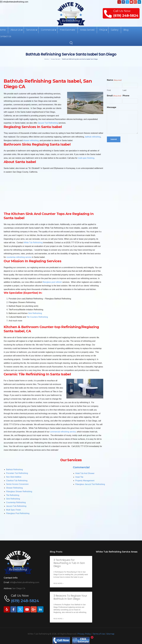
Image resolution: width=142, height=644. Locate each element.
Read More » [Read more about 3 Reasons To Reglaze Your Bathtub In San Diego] (58, 619)
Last (124, 90)
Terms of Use (99, 634)
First (109, 90)
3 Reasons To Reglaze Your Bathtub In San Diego (70, 597)
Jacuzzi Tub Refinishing (16, 506)
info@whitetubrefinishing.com (24, 582)
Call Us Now (122, 11)
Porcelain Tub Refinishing (17, 473)
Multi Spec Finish (13, 510)
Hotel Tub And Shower (85, 473)
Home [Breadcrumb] (46, 59)
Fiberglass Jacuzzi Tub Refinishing (90, 484)
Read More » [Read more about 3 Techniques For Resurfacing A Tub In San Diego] (58, 583)
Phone (126, 96)
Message (112, 107)
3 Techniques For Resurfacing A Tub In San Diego (69, 563)
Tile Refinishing (13, 495)
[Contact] (109, 13)
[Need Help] (14, 2)
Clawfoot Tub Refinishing (17, 481)
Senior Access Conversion (17, 484)
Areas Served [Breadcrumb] (55, 59)
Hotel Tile (79, 477)
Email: (7, 582)
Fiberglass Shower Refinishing (19, 492)
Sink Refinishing (13, 499)
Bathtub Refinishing (14, 470)
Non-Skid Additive (14, 477)
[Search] (72, 43)
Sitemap (110, 634)
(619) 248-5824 (126, 16)
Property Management (85, 481)
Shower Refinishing (14, 488)
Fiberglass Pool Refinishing (18, 513)
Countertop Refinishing (16, 502)
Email (114, 96)
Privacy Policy (84, 634)
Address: (8, 588)
